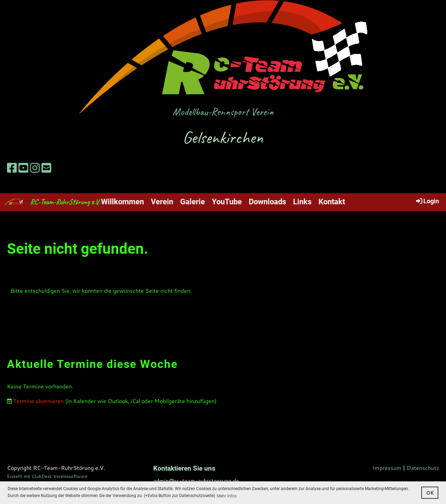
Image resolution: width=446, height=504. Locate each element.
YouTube (227, 202)
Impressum (387, 468)
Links (302, 202)
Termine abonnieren (39, 401)
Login (427, 201)
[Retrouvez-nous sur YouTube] (23, 168)
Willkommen (122, 202)
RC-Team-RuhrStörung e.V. (65, 202)
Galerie (193, 202)
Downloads (267, 202)
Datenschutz (423, 468)
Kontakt (332, 202)
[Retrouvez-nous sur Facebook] (12, 168)
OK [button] (430, 493)
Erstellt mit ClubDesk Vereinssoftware (47, 476)
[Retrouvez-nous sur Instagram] (35, 168)
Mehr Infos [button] (227, 496)
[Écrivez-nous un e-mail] (46, 168)
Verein (162, 202)
